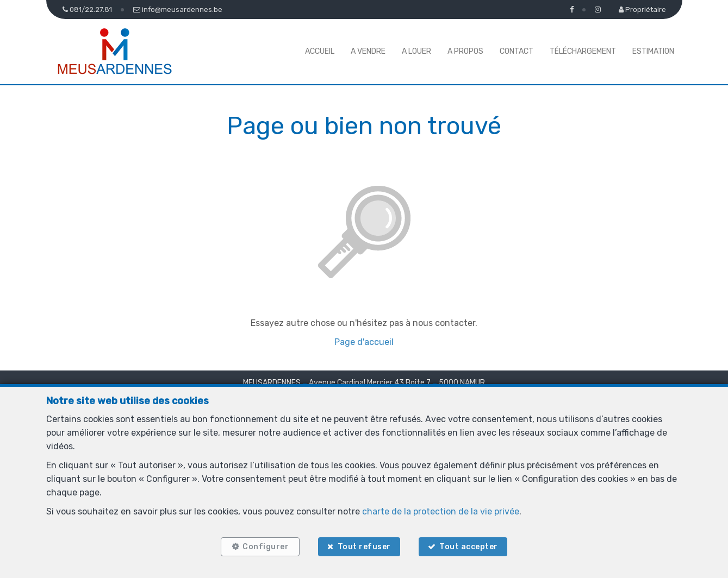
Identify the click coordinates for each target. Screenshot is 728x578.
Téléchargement (583, 51)
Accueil (320, 51)
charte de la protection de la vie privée (441, 511)
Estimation (653, 51)
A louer (416, 51)
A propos (465, 51)
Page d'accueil (364, 342)
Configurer (266, 547)
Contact (517, 51)
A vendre (368, 51)
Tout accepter (469, 547)
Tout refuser (364, 547)
